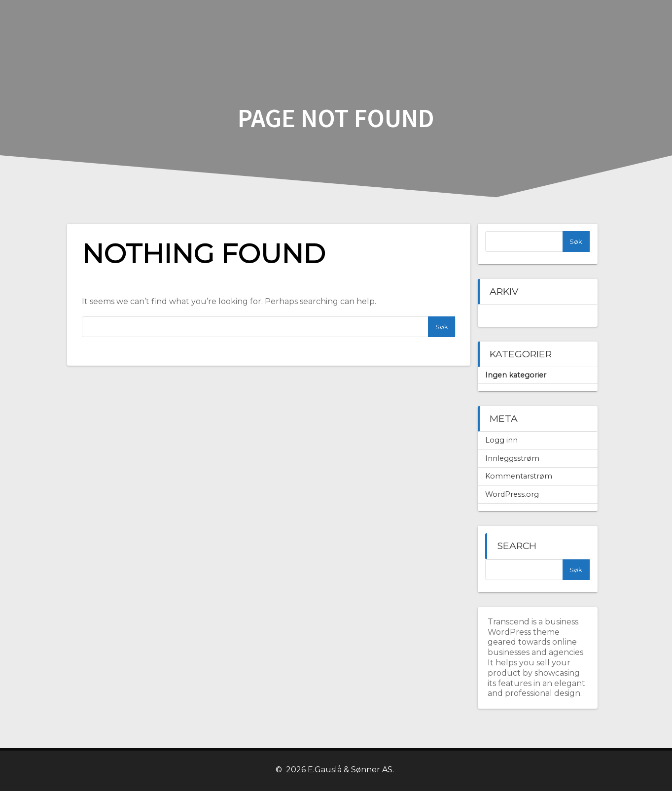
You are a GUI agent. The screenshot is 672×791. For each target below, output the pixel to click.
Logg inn (501, 440)
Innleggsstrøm (512, 458)
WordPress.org (512, 494)
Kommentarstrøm (519, 476)
